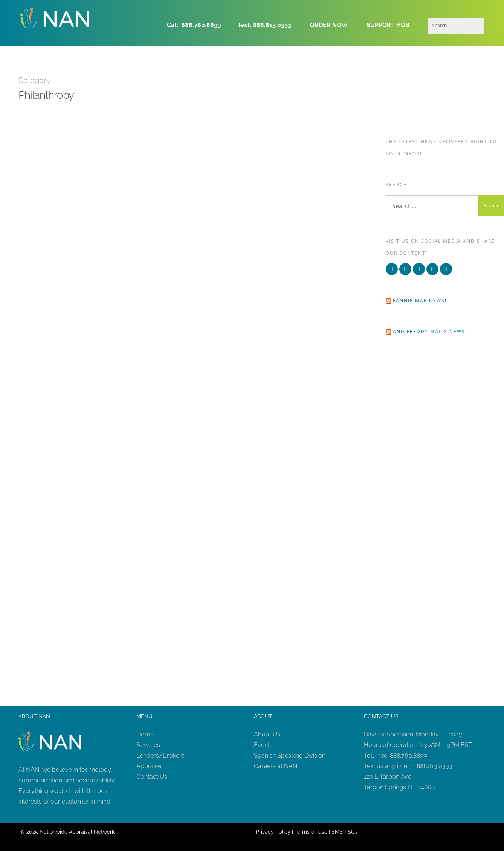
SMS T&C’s (345, 832)
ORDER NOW (329, 25)
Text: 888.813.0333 (264, 25)
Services (148, 745)
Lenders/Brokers (160, 755)
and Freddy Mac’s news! (430, 331)
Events (263, 745)
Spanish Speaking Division (290, 755)
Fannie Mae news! (420, 301)
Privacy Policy (273, 832)
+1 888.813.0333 (431, 766)
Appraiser (150, 766)
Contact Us (152, 777)
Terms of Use (311, 832)
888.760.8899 (408, 755)
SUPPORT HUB (388, 25)
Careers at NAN (276, 766)
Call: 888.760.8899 (196, 25)
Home (145, 734)
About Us (267, 734)
